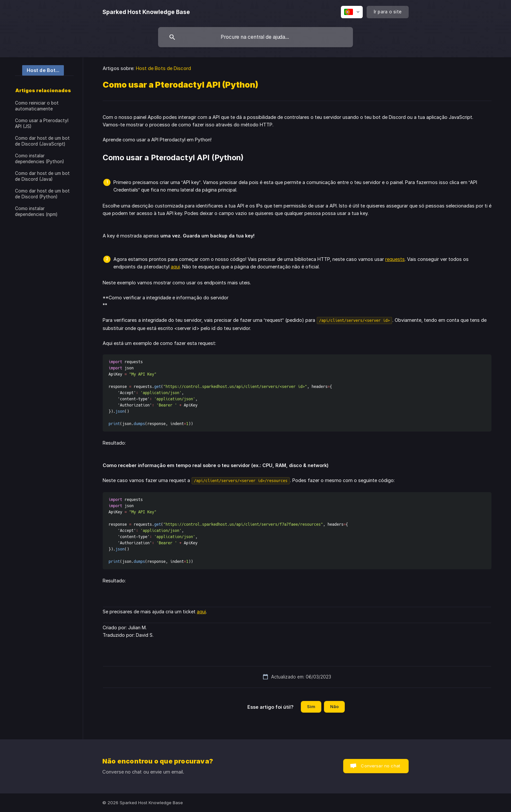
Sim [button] (311, 706)
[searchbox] (255, 37)
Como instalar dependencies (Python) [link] (39, 159)
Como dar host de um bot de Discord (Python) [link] (42, 194)
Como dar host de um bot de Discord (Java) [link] (42, 176)
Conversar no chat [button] (380, 766)
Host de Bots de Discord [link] (163, 68)
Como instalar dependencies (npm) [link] (36, 211)
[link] (39, 70)
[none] (146, 12)
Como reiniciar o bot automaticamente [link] (37, 106)
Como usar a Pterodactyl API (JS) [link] (42, 123)
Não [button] (334, 706)
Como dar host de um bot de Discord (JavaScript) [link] (42, 141)
